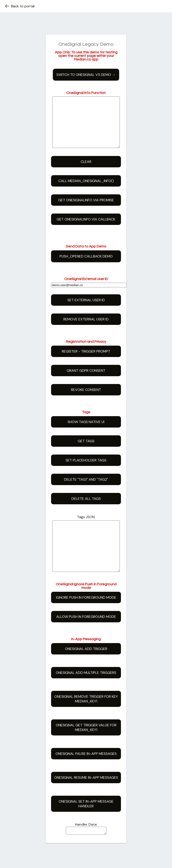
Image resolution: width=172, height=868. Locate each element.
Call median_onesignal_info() (86, 191)
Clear (86, 172)
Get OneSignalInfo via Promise (86, 210)
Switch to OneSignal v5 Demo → (86, 75)
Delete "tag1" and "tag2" (86, 489)
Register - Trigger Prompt (86, 361)
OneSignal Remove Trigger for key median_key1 (86, 719)
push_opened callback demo (86, 266)
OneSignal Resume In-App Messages (86, 798)
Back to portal (19, 6)
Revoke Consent (86, 400)
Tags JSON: (86, 527)
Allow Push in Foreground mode (86, 637)
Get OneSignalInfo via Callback (86, 229)
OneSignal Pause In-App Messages (86, 774)
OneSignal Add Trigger (86, 669)
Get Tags (86, 451)
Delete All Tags (86, 509)
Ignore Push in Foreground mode (86, 618)
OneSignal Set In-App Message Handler (86, 824)
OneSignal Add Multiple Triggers (86, 693)
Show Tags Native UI (86, 432)
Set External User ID (86, 310)
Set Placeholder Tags (86, 470)
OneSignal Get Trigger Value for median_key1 (86, 748)
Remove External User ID (86, 329)
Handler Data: (86, 844)
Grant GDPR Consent (86, 381)
